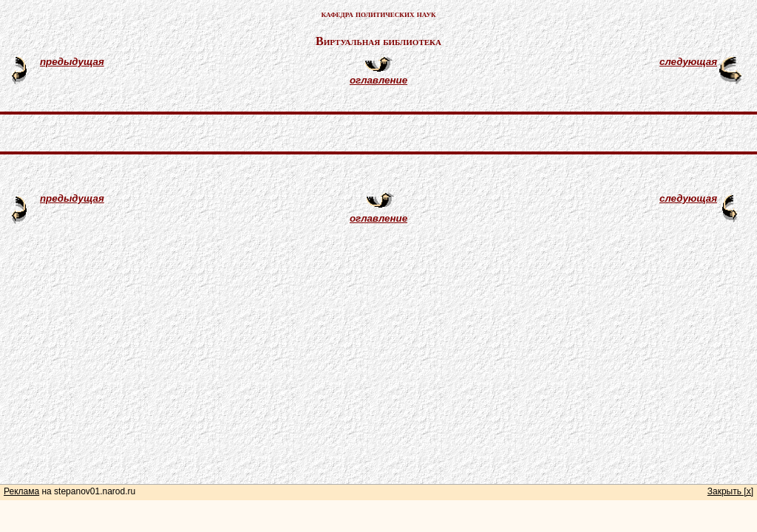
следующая (688, 62)
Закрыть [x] (730, 491)
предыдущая (72, 62)
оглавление (378, 80)
